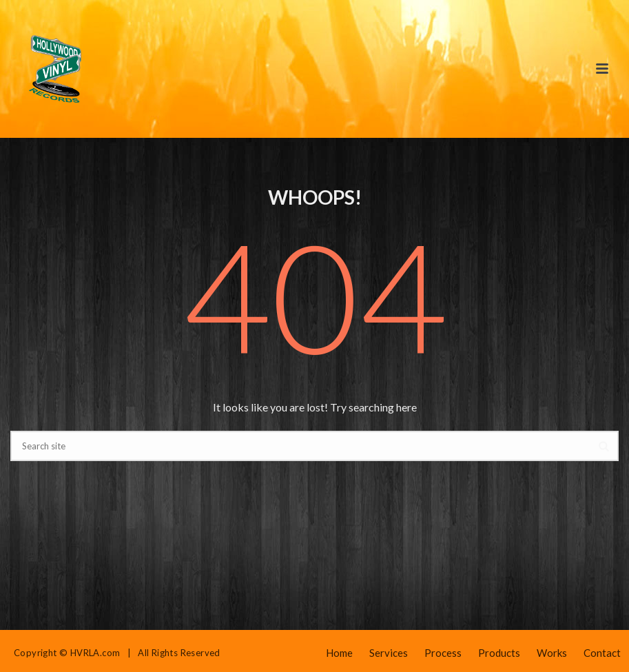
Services (389, 653)
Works (552, 653)
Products (499, 653)
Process (443, 653)
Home (339, 653)
